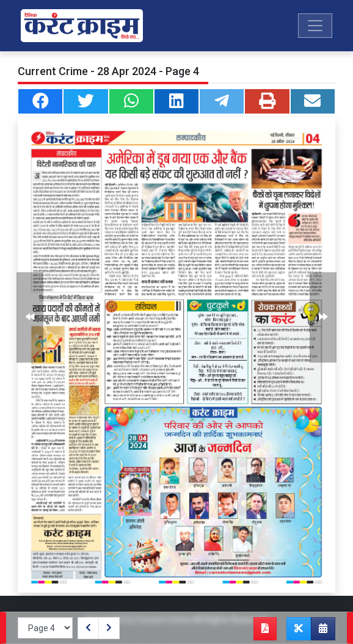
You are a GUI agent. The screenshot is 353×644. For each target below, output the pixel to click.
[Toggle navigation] (315, 26)
